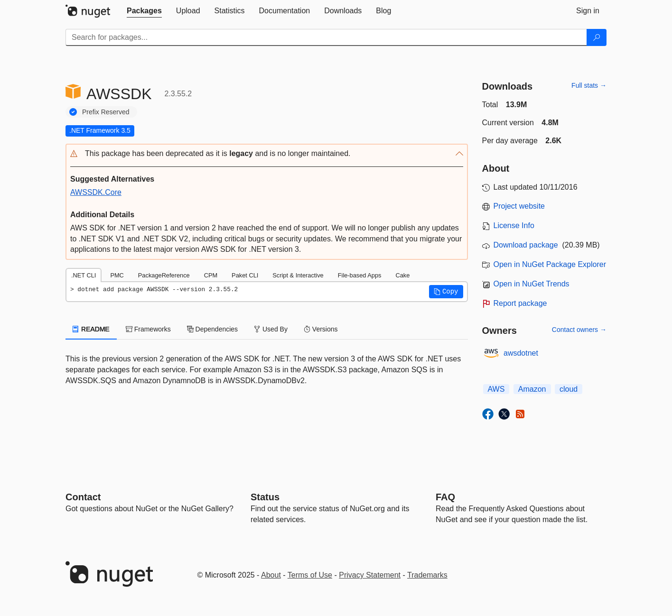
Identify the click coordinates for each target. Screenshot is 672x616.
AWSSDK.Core (96, 192)
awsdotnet (521, 353)
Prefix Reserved (106, 112)
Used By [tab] (271, 329)
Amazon (532, 389)
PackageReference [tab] (164, 275)
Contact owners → (579, 330)
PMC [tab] (117, 275)
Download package (526, 245)
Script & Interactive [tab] (298, 275)
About (271, 575)
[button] (267, 154)
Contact (83, 497)
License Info (514, 225)
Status (265, 497)
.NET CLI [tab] (84, 275)
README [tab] (91, 329)
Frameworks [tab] (148, 329)
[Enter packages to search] (326, 37)
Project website (519, 206)
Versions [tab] (321, 329)
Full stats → (589, 85)
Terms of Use (310, 575)
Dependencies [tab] (212, 329)
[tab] (144, 11)
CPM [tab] (211, 275)
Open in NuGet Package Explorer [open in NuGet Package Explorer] (550, 264)
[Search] (597, 37)
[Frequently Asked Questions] (445, 497)
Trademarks (427, 575)
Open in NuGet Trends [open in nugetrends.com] (532, 284)
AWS (496, 389)
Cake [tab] (402, 275)
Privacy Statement (370, 575)
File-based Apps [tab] (360, 275)
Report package (520, 303)
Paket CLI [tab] (245, 275)
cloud (569, 389)
